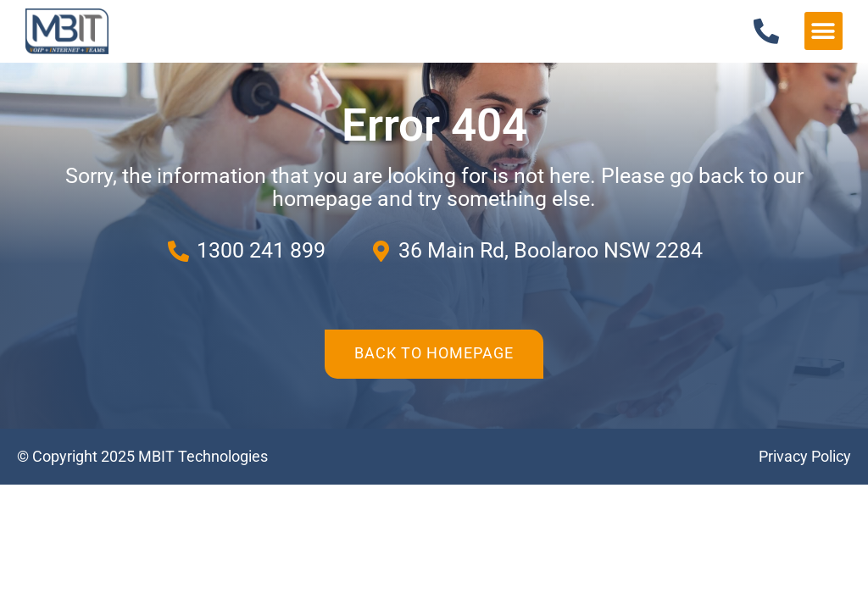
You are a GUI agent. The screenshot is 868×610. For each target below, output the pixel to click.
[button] (823, 31)
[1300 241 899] (766, 31)
